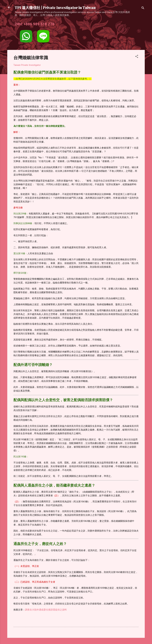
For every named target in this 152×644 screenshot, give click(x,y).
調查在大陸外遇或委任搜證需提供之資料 (46, 610)
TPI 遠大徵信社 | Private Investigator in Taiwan (55, 7)
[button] (137, 57)
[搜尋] (143, 8)
